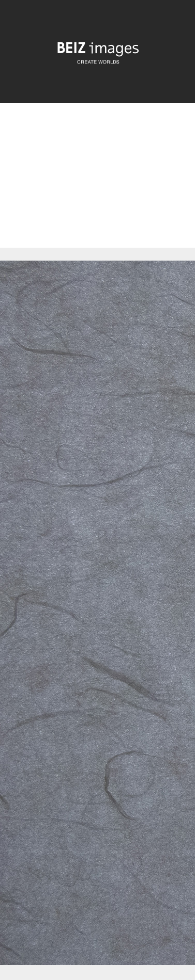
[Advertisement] (97, 184)
